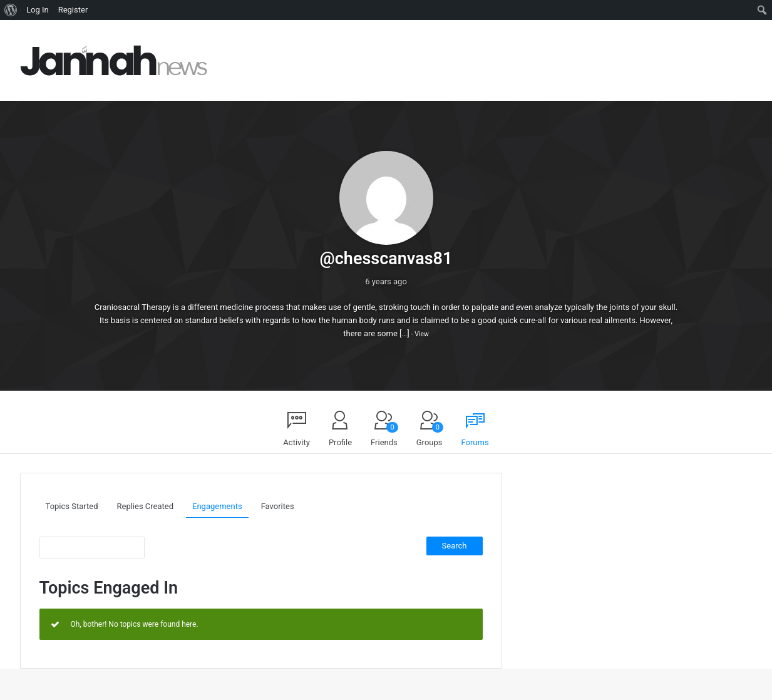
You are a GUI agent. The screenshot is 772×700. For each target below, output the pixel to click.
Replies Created (146, 506)
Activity (296, 442)
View (421, 334)
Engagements (217, 506)
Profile (340, 442)
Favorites (278, 506)
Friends (384, 435)
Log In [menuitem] (38, 10)
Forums (475, 442)
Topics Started (72, 506)
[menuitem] (11, 10)
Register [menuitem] (73, 10)
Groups (430, 435)
